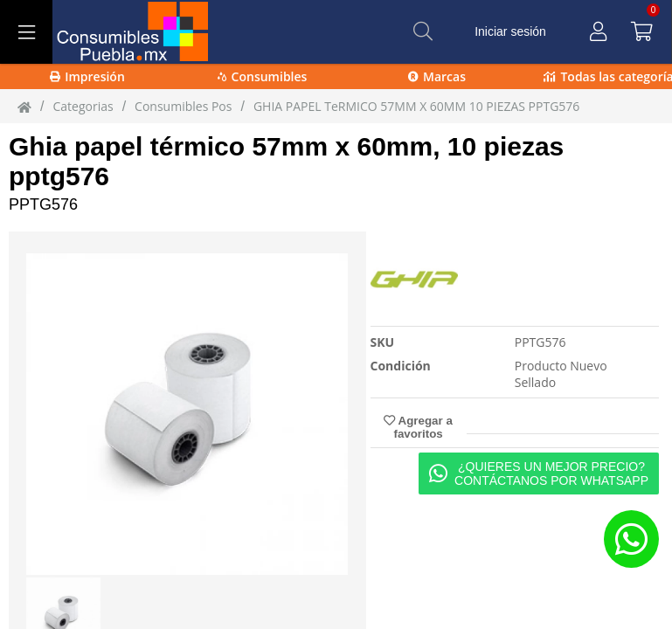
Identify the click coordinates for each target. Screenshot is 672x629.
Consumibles (263, 76)
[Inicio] (24, 107)
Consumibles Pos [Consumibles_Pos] (183, 106)
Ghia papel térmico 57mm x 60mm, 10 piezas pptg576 (286, 161)
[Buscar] (423, 31)
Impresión (87, 76)
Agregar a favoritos (418, 427)
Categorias (83, 106)
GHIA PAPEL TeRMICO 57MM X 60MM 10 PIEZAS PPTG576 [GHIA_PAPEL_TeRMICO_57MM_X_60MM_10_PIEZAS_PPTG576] (416, 106)
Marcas (437, 76)
